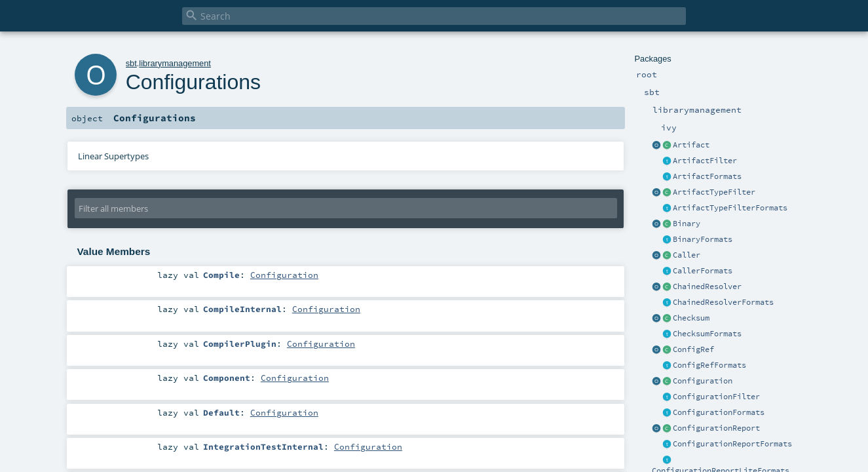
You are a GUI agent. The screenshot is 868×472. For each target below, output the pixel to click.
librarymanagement (175, 63)
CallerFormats (703, 271)
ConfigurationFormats (719, 412)
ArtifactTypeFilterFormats (730, 208)
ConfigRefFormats (709, 365)
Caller (687, 255)
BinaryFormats (703, 239)
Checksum (691, 318)
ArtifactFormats (707, 176)
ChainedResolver (707, 286)
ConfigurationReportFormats (732, 444)
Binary (687, 224)
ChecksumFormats (707, 334)
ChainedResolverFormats (723, 302)
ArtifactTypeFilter (714, 192)
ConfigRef (693, 349)
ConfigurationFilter (716, 397)
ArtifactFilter (705, 161)
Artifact (691, 145)
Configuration (703, 381)
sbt (131, 63)
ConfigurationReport (716, 428)
